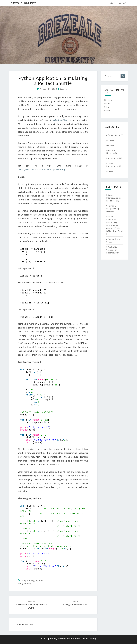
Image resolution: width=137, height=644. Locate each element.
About (113, 3)
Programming (28, 580)
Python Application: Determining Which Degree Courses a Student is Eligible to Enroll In (115, 225)
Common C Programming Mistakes (113, 209)
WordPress (75, 639)
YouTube (108, 104)
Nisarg (93, 639)
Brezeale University (23, 3)
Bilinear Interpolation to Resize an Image (114, 198)
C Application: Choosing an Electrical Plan (113, 250)
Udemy (107, 107)
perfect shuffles (59, 120)
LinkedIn (108, 100)
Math (109, 145)
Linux (109, 140)
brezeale (64, 89)
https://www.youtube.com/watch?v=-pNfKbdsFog (42, 170)
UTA (108, 171)
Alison (107, 110)
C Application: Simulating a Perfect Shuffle (31, 605)
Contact (123, 3)
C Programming (113, 135)
